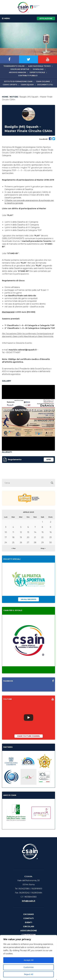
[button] (52, 483)
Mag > (43, 548)
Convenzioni (29, 935)
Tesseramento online (14, 66)
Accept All (29, 960)
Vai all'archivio (28, 599)
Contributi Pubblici (28, 76)
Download (38, 69)
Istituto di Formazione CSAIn (18, 81)
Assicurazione (29, 931)
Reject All (29, 974)
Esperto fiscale (37, 72)
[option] (28, 418)
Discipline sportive (20, 69)
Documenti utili (45, 85)
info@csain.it (29, 901)
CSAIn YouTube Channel (29, 736)
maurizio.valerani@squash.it (23, 350)
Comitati (28, 918)
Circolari (29, 926)
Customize (29, 967)
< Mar (13, 548)
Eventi (28, 922)
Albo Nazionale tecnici (39, 66)
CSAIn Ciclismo (43, 81)
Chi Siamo (29, 914)
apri (49, 459)
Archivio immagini (18, 72)
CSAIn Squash (27, 85)
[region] (28, 958)
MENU (6, 19)
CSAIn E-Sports (10, 85)
